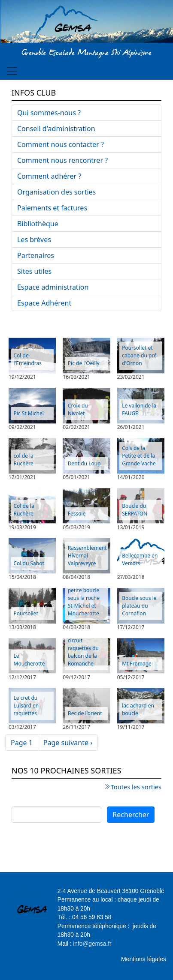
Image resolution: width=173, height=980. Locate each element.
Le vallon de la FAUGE (139, 409)
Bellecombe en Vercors (140, 559)
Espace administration (53, 287)
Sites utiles (34, 271)
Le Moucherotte (29, 660)
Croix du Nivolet (78, 409)
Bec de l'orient (85, 713)
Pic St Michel (29, 413)
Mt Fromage (137, 664)
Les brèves (34, 240)
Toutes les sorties (136, 787)
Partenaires (36, 255)
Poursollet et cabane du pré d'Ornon (139, 355)
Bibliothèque (38, 224)
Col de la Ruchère (24, 510)
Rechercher (131, 815)
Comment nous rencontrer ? (62, 160)
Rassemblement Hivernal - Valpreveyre (87, 556)
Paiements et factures (52, 208)
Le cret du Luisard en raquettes (26, 706)
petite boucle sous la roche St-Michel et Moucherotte (84, 602)
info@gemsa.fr (92, 944)
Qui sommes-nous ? (49, 113)
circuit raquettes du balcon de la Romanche (83, 652)
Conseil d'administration (56, 129)
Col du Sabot (29, 563)
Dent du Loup (84, 463)
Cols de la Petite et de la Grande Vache (139, 456)
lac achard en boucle (138, 709)
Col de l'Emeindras (28, 359)
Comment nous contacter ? (61, 144)
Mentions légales (144, 959)
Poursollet (26, 613)
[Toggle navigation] (12, 71)
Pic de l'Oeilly (84, 363)
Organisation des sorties (56, 192)
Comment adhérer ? (49, 176)
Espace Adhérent (44, 303)
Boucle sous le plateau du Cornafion (139, 606)
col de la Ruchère (24, 460)
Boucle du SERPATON (135, 510)
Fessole (77, 514)
